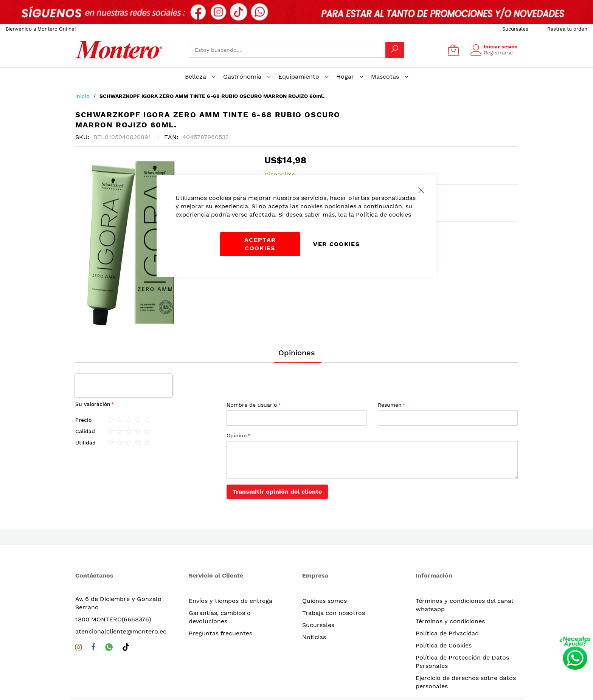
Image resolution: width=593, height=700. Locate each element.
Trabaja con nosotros (334, 590)
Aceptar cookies (260, 244)
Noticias (314, 614)
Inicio (82, 96)
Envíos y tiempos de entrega (231, 578)
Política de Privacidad (447, 611)
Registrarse (498, 53)
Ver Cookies (336, 244)
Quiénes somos (324, 578)
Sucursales (515, 29)
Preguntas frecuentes (220, 611)
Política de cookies (383, 214)
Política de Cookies (444, 623)
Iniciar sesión (501, 46)
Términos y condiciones (450, 599)
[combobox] (287, 50)
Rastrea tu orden (567, 29)
